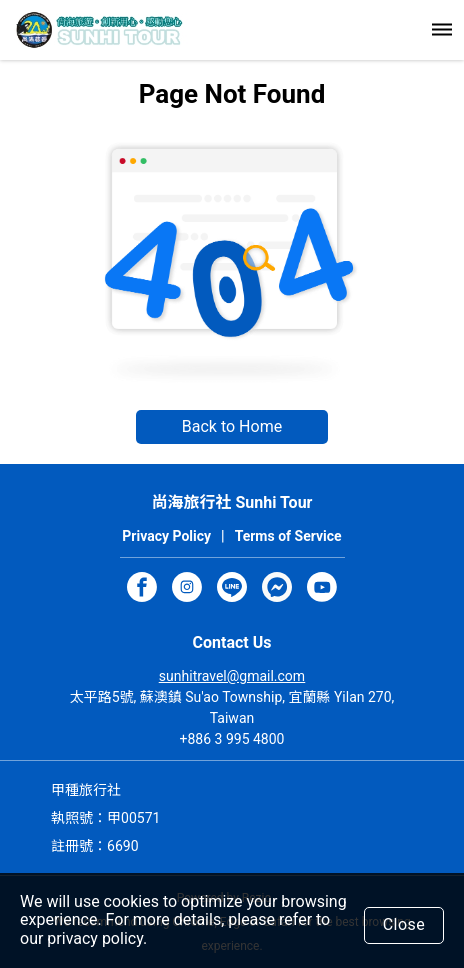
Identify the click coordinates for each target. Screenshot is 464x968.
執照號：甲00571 (105, 818)
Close (404, 924)
